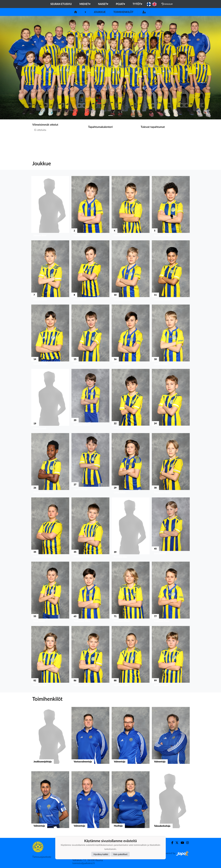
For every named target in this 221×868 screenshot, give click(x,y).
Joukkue (100, 12)
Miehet (85, 4)
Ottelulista (39, 141)
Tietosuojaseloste (42, 857)
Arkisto (167, 4)
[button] (17, 68)
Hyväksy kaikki (101, 854)
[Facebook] (171, 843)
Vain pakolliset (120, 854)
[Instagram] (186, 843)
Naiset (103, 4)
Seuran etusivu (61, 4)
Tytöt (137, 4)
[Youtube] (181, 843)
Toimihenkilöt (123, 12)
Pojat (120, 4)
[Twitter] (176, 843)
